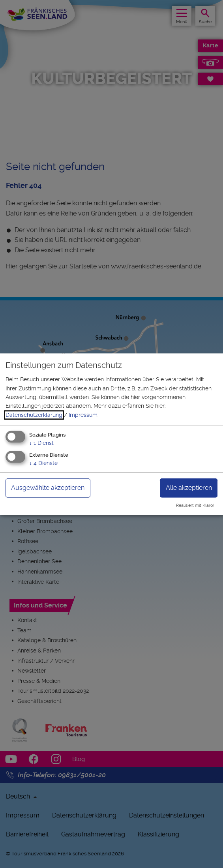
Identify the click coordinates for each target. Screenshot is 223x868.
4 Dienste (43, 463)
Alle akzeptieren (189, 488)
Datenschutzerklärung (34, 415)
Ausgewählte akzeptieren (48, 488)
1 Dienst (41, 443)
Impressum (83, 415)
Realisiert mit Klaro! (195, 505)
